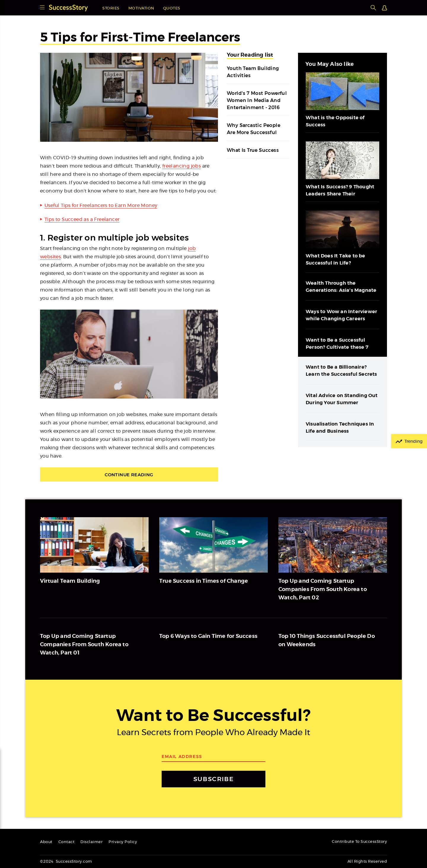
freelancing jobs (181, 166)
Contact (67, 842)
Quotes (172, 8)
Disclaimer (91, 842)
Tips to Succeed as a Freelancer (82, 219)
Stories (111, 8)
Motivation (141, 8)
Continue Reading (129, 475)
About (46, 842)
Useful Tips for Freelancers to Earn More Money (101, 206)
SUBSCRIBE (213, 779)
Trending (414, 442)
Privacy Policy (123, 842)
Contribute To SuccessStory (359, 842)
